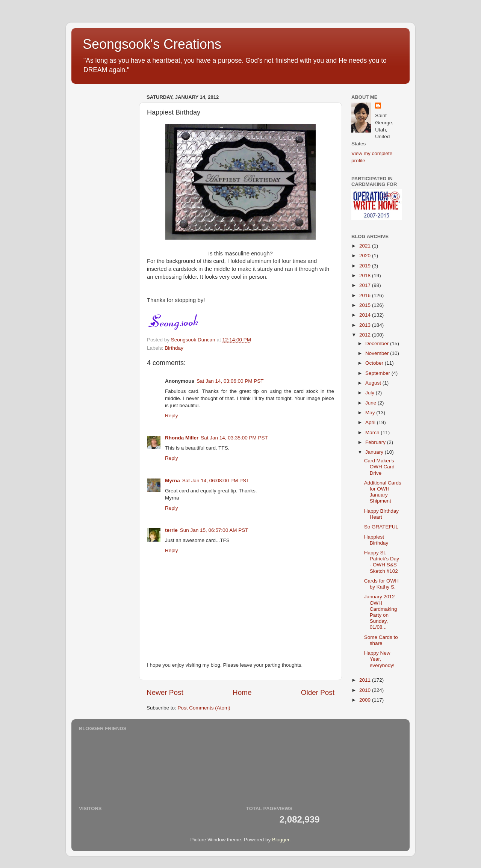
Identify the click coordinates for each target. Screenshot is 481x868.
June (371, 403)
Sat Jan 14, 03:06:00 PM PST (230, 381)
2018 (366, 275)
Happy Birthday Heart (381, 514)
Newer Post (165, 692)
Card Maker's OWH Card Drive (379, 467)
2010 (366, 690)
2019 (366, 266)
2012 (366, 335)
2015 (366, 305)
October (375, 363)
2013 (366, 325)
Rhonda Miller (182, 438)
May (371, 413)
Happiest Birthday (376, 540)
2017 (366, 285)
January (375, 452)
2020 (366, 256)
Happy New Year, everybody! (379, 659)
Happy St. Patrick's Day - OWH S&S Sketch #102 (382, 562)
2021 (366, 246)
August (374, 383)
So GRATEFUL (381, 527)
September (378, 373)
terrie (171, 530)
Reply (172, 416)
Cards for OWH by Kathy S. (381, 584)
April (371, 422)
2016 (366, 295)
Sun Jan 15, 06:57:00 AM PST (214, 530)
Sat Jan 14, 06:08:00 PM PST (216, 481)
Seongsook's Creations (152, 44)
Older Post (318, 692)
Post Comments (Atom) (204, 708)
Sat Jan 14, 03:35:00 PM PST (234, 438)
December (378, 343)
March (373, 432)
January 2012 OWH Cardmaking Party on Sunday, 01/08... (381, 612)
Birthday (174, 348)
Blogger (281, 840)
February (376, 442)
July (371, 393)
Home (242, 692)
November (378, 353)
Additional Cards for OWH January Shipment (383, 492)
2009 (366, 700)
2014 (366, 315)
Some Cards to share (381, 640)
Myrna (172, 481)
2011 (366, 680)
